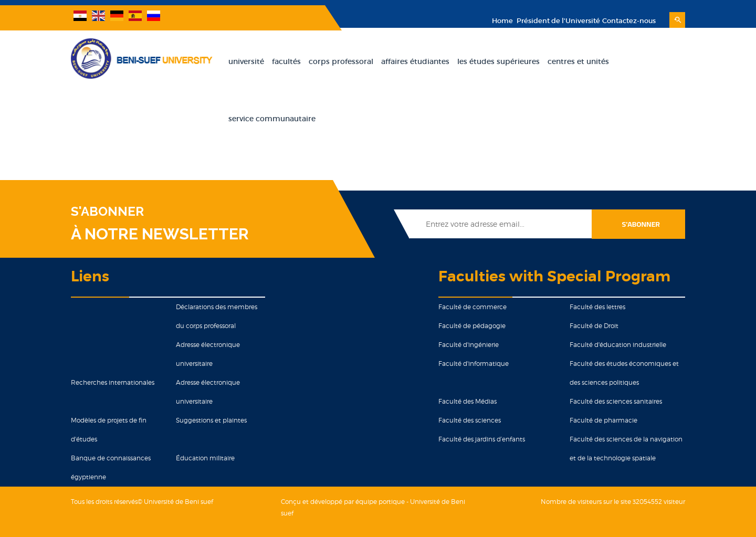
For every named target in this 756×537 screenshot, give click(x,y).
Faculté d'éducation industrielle (618, 345)
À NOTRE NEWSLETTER (160, 234)
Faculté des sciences (470, 420)
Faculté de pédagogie (472, 326)
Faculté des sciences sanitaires (616, 401)
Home (502, 21)
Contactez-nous (629, 21)
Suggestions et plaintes (211, 420)
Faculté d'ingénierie (469, 345)
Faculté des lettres (597, 307)
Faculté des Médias (468, 401)
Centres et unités (578, 61)
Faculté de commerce (472, 307)
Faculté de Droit (594, 326)
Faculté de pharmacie (603, 420)
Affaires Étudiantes (415, 61)
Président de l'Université (558, 21)
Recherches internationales (113, 382)
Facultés (286, 61)
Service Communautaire (272, 119)
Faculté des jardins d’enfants (482, 439)
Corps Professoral (341, 61)
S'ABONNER (107, 212)
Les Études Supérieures (498, 61)
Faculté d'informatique (474, 364)
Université (246, 61)
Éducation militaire (205, 458)
